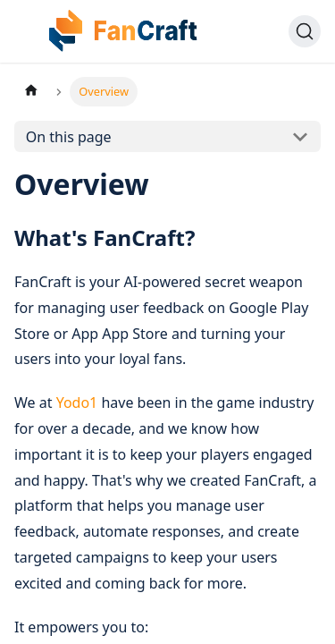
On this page (69, 137)
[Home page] (31, 92)
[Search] (305, 31)
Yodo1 (77, 402)
